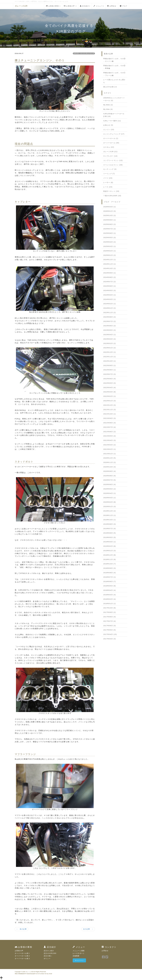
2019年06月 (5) (110, 533)
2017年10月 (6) (110, 608)
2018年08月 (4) (110, 573)
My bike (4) (108, 109)
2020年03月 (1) (110, 498)
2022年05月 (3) (110, 383)
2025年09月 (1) (110, 220)
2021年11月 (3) (110, 410)
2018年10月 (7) (110, 564)
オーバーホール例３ (22, 959)
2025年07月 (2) (110, 229)
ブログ (124, 6)
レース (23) (108, 187)
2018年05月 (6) (110, 586)
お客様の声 (70, 6)
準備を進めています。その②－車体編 (114, 67)
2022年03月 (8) (110, 392)
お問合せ (112, 6)
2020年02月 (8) (110, 502)
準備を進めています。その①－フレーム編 (114, 74)
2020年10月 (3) (110, 467)
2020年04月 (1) (110, 493)
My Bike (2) (108, 105)
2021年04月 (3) (110, 440)
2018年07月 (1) (110, 577)
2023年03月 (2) (110, 339)
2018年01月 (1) (110, 604)
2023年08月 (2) (110, 317)
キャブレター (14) (110, 156)
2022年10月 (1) (110, 361)
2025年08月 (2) (110, 224)
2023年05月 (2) (110, 330)
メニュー (99, 6)
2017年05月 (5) (110, 630)
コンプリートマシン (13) (113, 160)
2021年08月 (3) (110, 423)
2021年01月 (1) (110, 454)
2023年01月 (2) (110, 348)
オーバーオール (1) (111, 138)
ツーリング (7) (109, 174)
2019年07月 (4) (110, 529)
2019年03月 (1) (110, 542)
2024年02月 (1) (110, 304)
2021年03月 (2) (110, 445)
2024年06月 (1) (110, 286)
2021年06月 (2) (110, 432)
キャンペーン (79, 960)
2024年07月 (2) (110, 282)
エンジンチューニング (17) (114, 134)
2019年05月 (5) (110, 537)
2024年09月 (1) (110, 273)
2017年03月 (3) (110, 639)
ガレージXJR (21, 6)
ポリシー (47, 959)
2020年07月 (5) (110, 480)
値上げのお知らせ (110, 87)
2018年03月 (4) (110, 595)
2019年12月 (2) (110, 511)
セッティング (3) (110, 169)
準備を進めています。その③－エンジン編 (114, 60)
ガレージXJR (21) (110, 152)
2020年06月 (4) (110, 484)
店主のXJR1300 (50, 953)
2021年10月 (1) (110, 414)
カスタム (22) (109, 147)
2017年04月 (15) (110, 634)
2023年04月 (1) (110, 335)
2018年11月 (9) (110, 559)
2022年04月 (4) (110, 388)
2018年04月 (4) (110, 590)
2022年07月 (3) (110, 374)
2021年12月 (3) (110, 405)
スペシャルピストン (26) (113, 165)
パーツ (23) (108, 178)
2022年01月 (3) (110, 401)
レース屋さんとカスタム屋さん (114, 81)
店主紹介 (85, 6)
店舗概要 (76, 956)
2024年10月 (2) (110, 268)
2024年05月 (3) (110, 290)
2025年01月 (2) (110, 255)
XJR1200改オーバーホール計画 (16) (114, 115)
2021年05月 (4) (110, 436)
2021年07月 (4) (110, 427)
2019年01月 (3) (110, 551)
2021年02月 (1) (110, 449)
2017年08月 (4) (110, 617)
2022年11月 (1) (110, 357)
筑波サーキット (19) (111, 191)
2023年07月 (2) (110, 321)
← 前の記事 (22, 929)
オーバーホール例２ (22, 956)
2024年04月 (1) (110, 295)
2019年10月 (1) (110, 520)
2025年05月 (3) (110, 238)
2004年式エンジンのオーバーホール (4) (114, 99)
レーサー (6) (108, 182)
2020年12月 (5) (110, 458)
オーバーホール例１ (22, 953)
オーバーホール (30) (111, 143)
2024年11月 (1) (110, 264)
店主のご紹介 (49, 951)
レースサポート (79, 953)
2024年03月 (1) (110, 299)
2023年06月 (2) (110, 326)
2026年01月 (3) (110, 211)
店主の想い (48, 956)
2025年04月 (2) (110, 242)
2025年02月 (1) (110, 251)
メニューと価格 (79, 951)
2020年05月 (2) (110, 489)
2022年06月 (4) (110, 379)
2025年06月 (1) (110, 233)
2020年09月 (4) (110, 471)
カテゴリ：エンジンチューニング (84, 53)
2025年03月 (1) (110, 246)
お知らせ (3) (108, 125)
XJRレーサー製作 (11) (112, 121)
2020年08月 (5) (110, 476)
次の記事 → (88, 929)
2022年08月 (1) (110, 370)
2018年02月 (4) (110, 599)
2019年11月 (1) (110, 515)
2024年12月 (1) (110, 260)
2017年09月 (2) (110, 612)
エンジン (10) (109, 130)
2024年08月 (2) (110, 277)
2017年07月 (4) (110, 621)
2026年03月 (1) (110, 207)
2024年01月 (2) (110, 308)
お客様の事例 (53, 6)
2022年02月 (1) (110, 396)
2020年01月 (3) (110, 507)
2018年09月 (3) (110, 568)
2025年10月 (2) (110, 215)
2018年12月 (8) (110, 555)
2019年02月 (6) (110, 546)
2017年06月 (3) (110, 626)
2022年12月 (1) (110, 352)
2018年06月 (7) (110, 582)
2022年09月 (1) (110, 365)
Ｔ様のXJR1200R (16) (112, 196)
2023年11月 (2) (110, 313)
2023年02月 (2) (110, 343)
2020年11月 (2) (110, 462)
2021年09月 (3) (110, 418)
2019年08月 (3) (110, 524)
